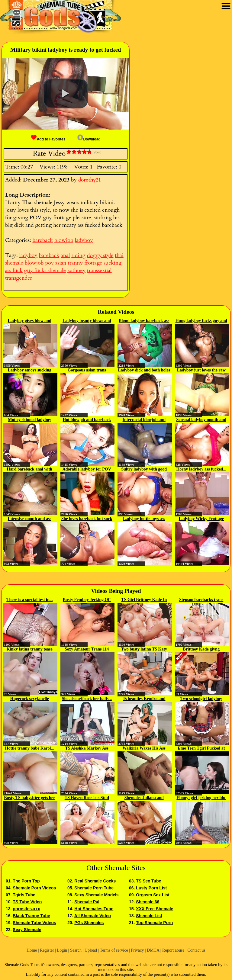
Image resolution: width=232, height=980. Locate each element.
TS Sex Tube (148, 881)
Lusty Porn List (151, 888)
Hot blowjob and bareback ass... (87, 420)
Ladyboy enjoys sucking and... (30, 371)
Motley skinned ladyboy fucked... (29, 420)
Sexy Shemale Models (96, 895)
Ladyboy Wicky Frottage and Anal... (201, 519)
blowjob (64, 240)
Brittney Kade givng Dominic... (201, 650)
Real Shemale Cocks (95, 881)
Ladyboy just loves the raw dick (201, 371)
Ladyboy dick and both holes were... (144, 371)
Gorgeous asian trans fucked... (87, 371)
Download (89, 139)
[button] (66, 94)
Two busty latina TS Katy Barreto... (144, 650)
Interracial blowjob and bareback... (144, 420)
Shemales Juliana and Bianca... (144, 798)
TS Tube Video (27, 902)
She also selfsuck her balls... (87, 699)
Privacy (137, 950)
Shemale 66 (148, 902)
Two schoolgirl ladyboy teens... (201, 699)
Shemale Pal (87, 902)
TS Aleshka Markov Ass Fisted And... (87, 749)
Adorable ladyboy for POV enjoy (87, 470)
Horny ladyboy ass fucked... (201, 469)
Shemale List (149, 916)
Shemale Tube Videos (34, 923)
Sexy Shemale (27, 930)
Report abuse (173, 950)
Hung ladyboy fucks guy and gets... (201, 321)
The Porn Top (26, 881)
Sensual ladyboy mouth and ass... (201, 420)
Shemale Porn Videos (34, 888)
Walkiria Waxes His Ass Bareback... (144, 749)
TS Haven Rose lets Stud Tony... (87, 798)
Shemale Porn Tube (94, 888)
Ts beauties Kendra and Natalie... (144, 699)
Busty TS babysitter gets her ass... (29, 798)
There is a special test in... (29, 600)
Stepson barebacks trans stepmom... (201, 600)
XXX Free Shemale (155, 909)
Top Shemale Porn (154, 923)
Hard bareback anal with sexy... (30, 470)
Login (62, 950)
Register (47, 950)
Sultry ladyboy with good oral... (144, 470)
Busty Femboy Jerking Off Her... (87, 600)
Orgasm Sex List (153, 895)
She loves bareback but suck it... (87, 519)
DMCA (153, 950)
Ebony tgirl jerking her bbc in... (201, 798)
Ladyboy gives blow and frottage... (30, 321)
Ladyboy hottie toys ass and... (144, 519)
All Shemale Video (93, 916)
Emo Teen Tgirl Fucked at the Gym (201, 749)
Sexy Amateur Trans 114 (87, 649)
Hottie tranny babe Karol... (30, 748)
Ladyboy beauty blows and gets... (87, 321)
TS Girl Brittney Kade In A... (144, 600)
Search (76, 950)
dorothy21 (90, 180)
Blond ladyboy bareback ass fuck (144, 321)
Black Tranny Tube (31, 916)
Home (32, 950)
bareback (42, 240)
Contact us (196, 950)
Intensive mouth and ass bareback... (30, 519)
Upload (91, 950)
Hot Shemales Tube (94, 909)
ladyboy (84, 240)
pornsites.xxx (26, 909)
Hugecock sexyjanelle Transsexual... (30, 699)
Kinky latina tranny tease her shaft (30, 650)
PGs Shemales (89, 923)
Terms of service (114, 950)
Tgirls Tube (24, 895)
